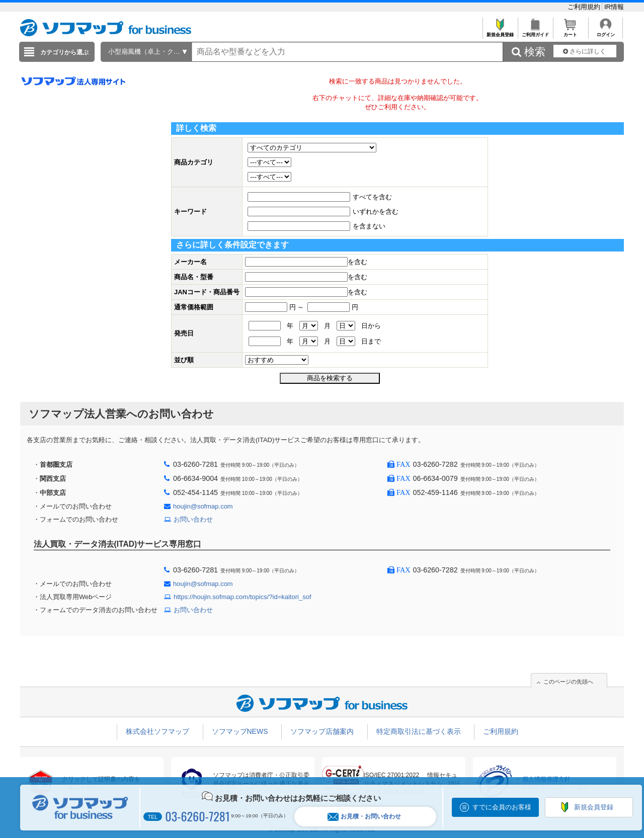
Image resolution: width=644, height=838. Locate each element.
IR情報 (614, 7)
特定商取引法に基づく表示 (419, 731)
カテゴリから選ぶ (64, 52)
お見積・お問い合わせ (364, 817)
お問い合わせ (193, 519)
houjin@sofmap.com (203, 506)
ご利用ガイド (535, 32)
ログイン (606, 32)
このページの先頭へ (568, 682)
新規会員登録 (500, 32)
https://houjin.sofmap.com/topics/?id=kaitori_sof (243, 597)
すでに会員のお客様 (502, 807)
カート (570, 32)
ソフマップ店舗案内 (322, 731)
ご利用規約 (585, 7)
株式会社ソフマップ (157, 731)
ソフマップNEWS (240, 731)
